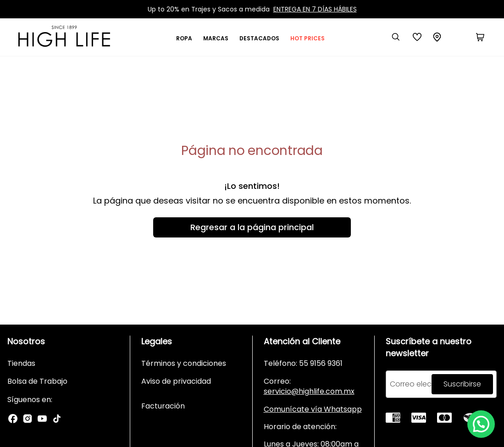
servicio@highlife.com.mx (309, 391)
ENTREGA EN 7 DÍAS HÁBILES (315, 9)
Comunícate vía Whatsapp (313, 409)
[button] (481, 424)
